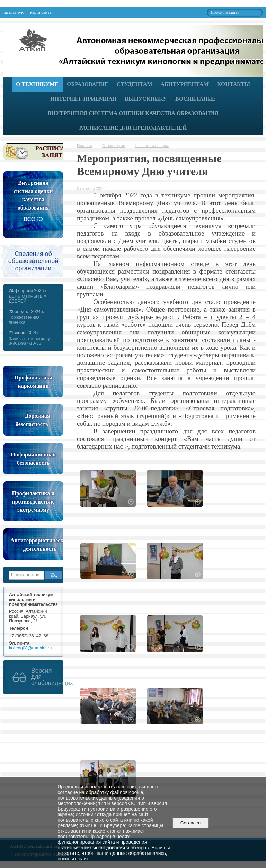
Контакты (233, 84)
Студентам (135, 84)
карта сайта (41, 12)
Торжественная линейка (24, 320)
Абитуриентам (185, 84)
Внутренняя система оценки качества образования (133, 113)
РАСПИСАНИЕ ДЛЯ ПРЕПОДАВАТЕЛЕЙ (133, 128)
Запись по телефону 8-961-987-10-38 (29, 341)
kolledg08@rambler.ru (30, 648)
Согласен (190, 823)
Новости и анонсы (152, 146)
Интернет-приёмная (83, 99)
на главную (14, 12)
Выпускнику (146, 99)
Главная (85, 146)
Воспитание (196, 99)
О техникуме (37, 84)
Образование (88, 84)
